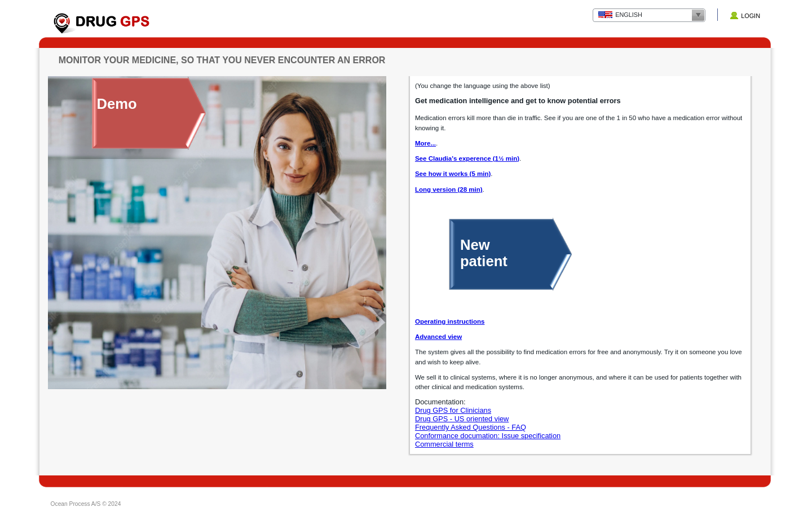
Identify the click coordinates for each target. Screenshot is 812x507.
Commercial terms (444, 444)
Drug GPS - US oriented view (462, 419)
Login (751, 16)
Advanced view (438, 337)
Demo (117, 104)
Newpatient (484, 253)
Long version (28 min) (449, 189)
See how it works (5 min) (453, 174)
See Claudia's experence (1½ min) (467, 158)
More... (425, 143)
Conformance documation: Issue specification (488, 436)
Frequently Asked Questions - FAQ (471, 427)
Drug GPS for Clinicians (453, 410)
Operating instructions (450, 321)
